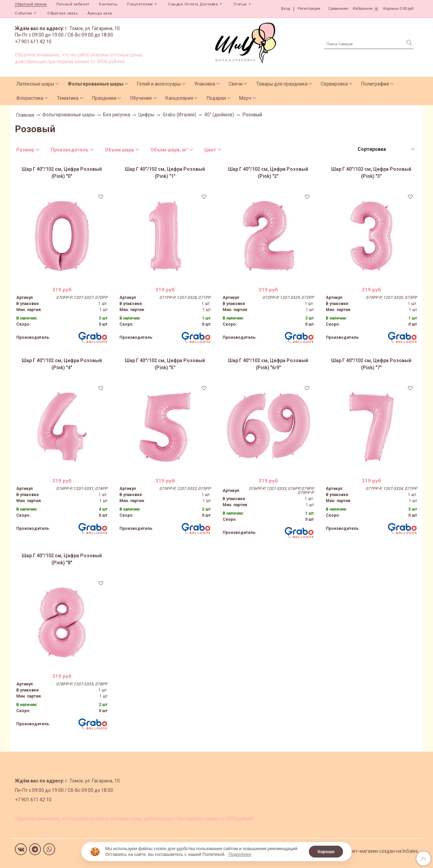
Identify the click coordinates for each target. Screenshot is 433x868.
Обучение (141, 98)
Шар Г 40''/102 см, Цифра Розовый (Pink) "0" (62, 173)
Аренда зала (100, 13)
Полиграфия (375, 84)
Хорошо (326, 852)
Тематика (68, 98)
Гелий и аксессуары (159, 84)
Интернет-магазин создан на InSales (378, 851)
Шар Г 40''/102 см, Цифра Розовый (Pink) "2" (268, 173)
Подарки (216, 98)
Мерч (245, 98)
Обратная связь (63, 13)
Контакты (108, 4)
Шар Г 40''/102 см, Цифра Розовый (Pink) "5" (165, 364)
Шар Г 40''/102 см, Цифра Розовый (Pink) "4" (62, 364)
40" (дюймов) (219, 115)
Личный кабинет (73, 4)
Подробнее (240, 854)
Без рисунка (117, 115)
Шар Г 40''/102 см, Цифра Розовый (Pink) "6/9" (268, 364)
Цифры (146, 115)
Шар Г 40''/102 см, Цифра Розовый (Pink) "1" (165, 173)
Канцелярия (179, 98)
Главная (25, 115)
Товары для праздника (282, 84)
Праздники (104, 98)
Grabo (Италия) (179, 115)
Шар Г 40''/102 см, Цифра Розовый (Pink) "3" (371, 173)
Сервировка (334, 84)
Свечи (236, 84)
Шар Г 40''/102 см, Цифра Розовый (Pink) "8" (62, 559)
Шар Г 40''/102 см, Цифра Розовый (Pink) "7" (371, 364)
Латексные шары (35, 84)
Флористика (30, 98)
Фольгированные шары (96, 84)
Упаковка (205, 84)
